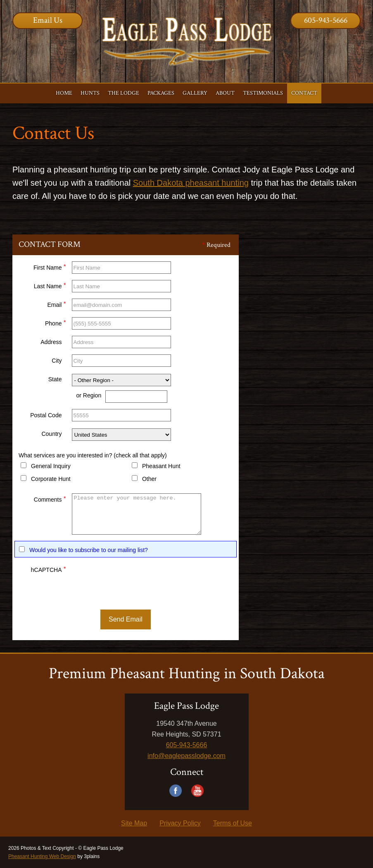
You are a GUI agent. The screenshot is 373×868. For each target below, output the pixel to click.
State (55, 379)
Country (51, 434)
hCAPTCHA (49, 569)
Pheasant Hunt (161, 466)
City (57, 361)
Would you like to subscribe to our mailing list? (89, 550)
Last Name (50, 285)
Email (56, 304)
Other (149, 479)
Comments (50, 499)
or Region (89, 395)
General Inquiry (51, 466)
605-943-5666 (326, 20)
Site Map (134, 823)
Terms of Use (233, 823)
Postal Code (46, 415)
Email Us (48, 20)
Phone (55, 322)
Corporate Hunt (51, 479)
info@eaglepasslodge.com (186, 756)
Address (51, 342)
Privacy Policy (180, 823)
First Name (50, 267)
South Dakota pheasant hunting (191, 183)
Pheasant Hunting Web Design (42, 856)
